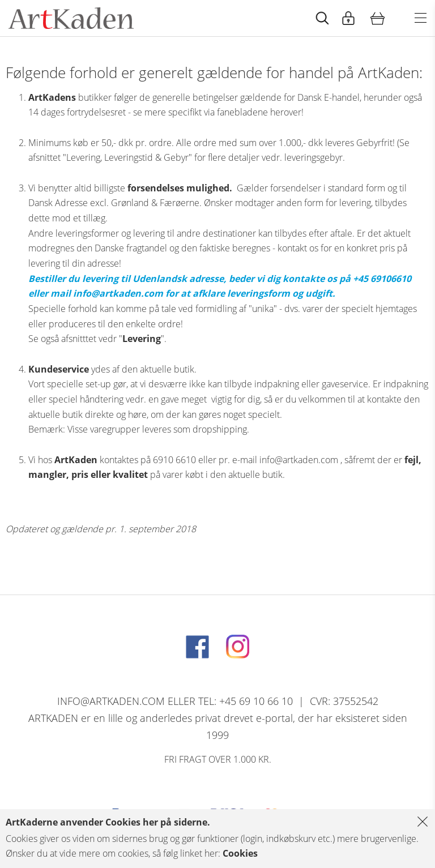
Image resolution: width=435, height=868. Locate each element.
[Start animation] (322, 18)
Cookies (240, 853)
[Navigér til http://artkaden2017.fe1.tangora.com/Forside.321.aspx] (71, 18)
